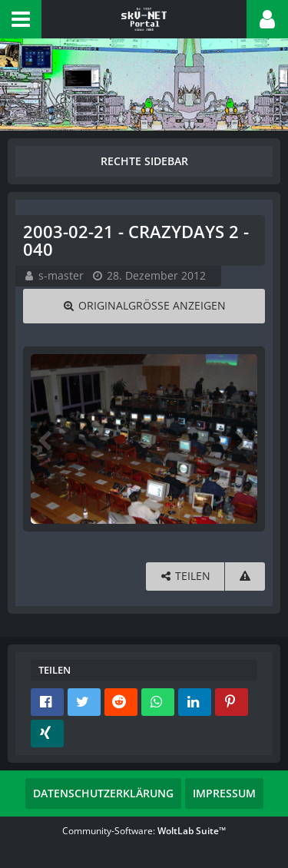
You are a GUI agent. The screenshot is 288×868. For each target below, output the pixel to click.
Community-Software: (144, 831)
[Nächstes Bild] (242, 439)
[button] (21, 19)
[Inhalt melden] (245, 576)
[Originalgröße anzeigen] (144, 306)
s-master (61, 275)
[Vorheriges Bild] (46, 439)
